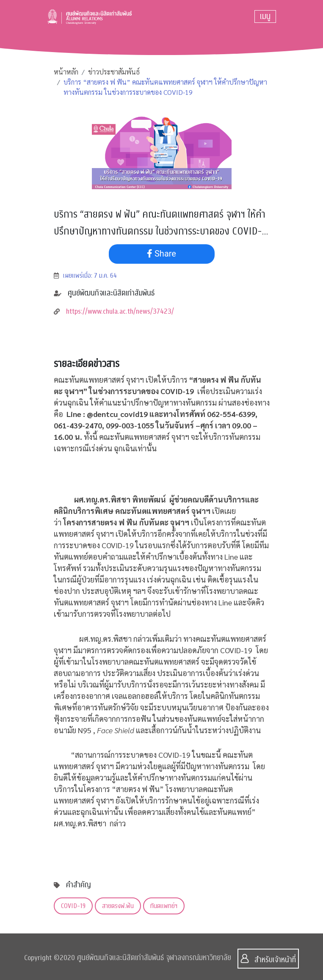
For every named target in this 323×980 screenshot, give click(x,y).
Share (161, 254)
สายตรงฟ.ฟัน (118, 906)
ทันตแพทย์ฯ (164, 906)
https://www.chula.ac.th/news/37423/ (120, 311)
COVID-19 (73, 906)
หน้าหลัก (66, 72)
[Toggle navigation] (265, 17)
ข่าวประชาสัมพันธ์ (114, 72)
